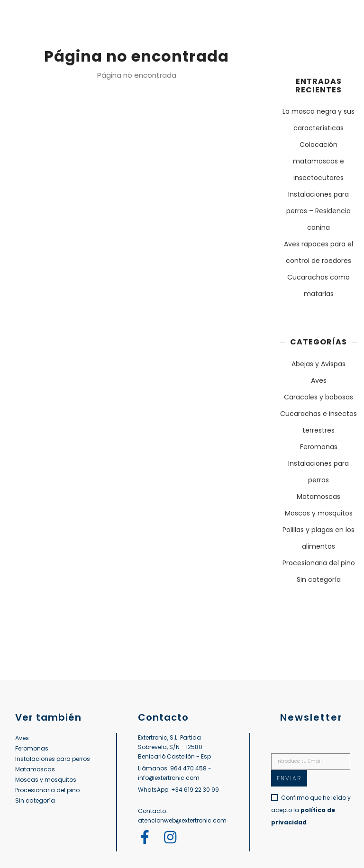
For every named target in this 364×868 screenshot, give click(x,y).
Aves (319, 380)
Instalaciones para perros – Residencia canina (318, 211)
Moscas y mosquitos (319, 513)
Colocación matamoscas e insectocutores (318, 161)
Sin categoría (319, 579)
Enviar (289, 778)
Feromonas (319, 447)
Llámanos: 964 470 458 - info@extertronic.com (175, 773)
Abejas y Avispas (318, 364)
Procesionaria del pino (319, 563)
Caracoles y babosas (318, 397)
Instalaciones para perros (53, 759)
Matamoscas (318, 497)
